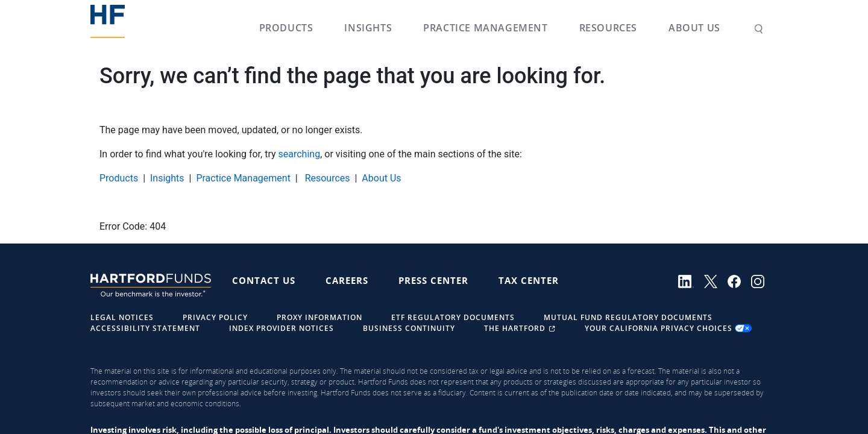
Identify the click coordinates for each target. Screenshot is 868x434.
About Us (694, 28)
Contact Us (264, 280)
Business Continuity (409, 328)
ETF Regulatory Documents (453, 317)
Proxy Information (319, 317)
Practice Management (485, 28)
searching (300, 154)
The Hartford (521, 328)
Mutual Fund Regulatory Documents (628, 317)
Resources (608, 28)
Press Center (433, 280)
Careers (347, 280)
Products (286, 28)
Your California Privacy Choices (668, 328)
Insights (368, 28)
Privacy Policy (215, 317)
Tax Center (529, 280)
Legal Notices (122, 317)
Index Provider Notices (281, 328)
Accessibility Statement (145, 328)
